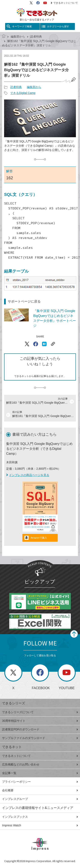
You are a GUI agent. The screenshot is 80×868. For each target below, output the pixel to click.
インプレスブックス (40, 817)
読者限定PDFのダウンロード (40, 729)
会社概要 (40, 790)
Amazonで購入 (39, 538)
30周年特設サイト (40, 721)
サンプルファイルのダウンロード (40, 738)
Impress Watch (40, 825)
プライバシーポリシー (40, 782)
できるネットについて (64, 3)
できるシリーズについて (40, 712)
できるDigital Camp (23, 93)
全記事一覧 (40, 773)
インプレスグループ (40, 799)
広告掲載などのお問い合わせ (40, 764)
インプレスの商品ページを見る (28, 475)
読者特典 (36, 37)
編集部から (18, 37)
